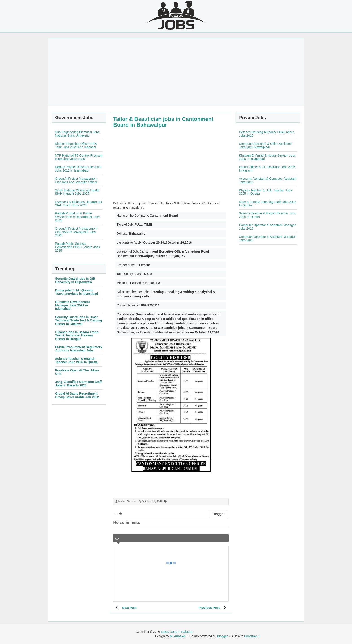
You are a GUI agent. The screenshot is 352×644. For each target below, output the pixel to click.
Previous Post (209, 608)
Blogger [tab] (219, 514)
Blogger (222, 636)
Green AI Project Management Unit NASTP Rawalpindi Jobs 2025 (76, 232)
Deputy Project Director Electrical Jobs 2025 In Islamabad (78, 169)
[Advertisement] (176, 72)
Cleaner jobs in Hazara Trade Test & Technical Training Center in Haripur (77, 335)
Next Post (129, 608)
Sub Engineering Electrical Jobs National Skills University (77, 134)
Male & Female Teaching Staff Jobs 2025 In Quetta (267, 204)
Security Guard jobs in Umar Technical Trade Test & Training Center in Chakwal (79, 320)
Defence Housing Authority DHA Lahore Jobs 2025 (266, 134)
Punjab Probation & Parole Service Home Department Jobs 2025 (77, 217)
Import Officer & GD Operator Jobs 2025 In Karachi (267, 169)
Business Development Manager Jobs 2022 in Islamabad (73, 305)
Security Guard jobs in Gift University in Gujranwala (75, 280)
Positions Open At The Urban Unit (77, 372)
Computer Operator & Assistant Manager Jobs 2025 (267, 227)
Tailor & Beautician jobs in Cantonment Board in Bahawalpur (163, 122)
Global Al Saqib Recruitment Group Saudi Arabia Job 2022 (77, 395)
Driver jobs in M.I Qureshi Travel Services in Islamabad (77, 292)
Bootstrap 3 (252, 636)
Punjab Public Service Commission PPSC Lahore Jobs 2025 (77, 247)
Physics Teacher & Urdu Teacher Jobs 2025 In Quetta (265, 192)
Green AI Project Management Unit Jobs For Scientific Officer (76, 180)
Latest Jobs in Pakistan (177, 632)
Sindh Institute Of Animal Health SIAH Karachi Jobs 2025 (77, 192)
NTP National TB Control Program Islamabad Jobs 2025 (79, 157)
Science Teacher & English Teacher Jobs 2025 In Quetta (76, 360)
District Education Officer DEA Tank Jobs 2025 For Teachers (76, 145)
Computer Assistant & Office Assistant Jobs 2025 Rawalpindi (265, 145)
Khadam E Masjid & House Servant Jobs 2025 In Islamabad (267, 157)
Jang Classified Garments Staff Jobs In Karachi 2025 (78, 383)
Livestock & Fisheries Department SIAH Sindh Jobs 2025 (78, 204)
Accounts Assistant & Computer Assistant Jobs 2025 (268, 180)
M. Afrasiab (178, 636)
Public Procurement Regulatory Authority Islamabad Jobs (79, 349)
